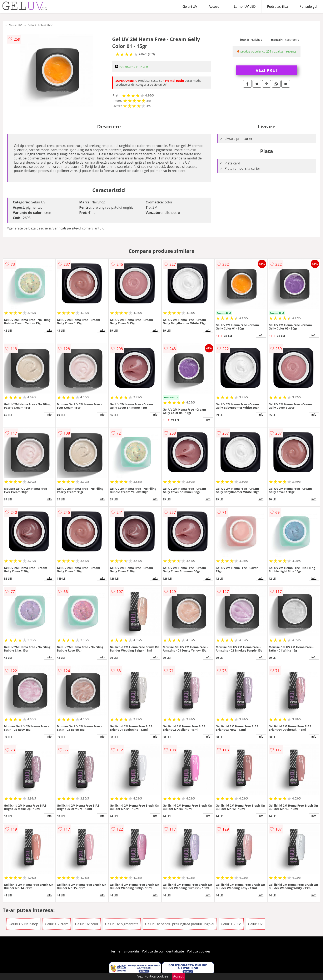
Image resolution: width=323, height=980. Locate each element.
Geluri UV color (87, 924)
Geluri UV (190, 6)
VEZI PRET (267, 70)
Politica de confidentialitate (163, 951)
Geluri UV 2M (231, 924)
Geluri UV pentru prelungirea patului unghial (180, 924)
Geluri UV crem (57, 924)
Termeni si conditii (125, 951)
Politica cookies (199, 951)
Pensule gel (308, 6)
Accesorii (215, 6)
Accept (178, 976)
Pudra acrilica (278, 6)
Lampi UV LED (245, 6)
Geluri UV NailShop (40, 25)
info (49, 330)
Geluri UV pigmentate (122, 924)
